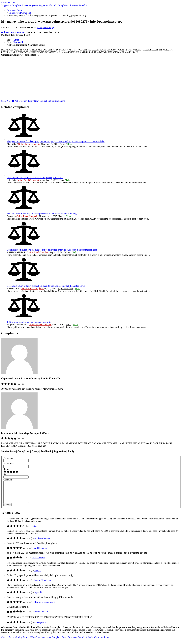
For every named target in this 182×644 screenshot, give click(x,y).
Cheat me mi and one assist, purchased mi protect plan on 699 (35, 178)
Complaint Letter (43, 642)
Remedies (27, 5)
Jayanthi (38, 597)
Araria (63, 144)
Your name (8, 458)
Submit (7, 509)
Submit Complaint (56, 101)
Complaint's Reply (46, 28)
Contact (43, 101)
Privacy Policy (15, 642)
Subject (7, 474)
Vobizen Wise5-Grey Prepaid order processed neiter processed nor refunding (42, 214)
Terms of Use (29, 642)
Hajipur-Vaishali (65, 288)
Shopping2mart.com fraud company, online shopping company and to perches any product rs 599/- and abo (56, 141)
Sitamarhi (18, 42)
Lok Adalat (89, 642)
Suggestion (6, 5)
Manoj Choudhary (43, 584)
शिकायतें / (59, 5)
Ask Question (20, 101)
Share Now (7, 101)
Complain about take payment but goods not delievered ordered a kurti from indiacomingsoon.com (52, 250)
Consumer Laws (102, 642)
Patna (62, 180)
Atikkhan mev (41, 552)
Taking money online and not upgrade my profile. (29, 322)
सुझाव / (40, 5)
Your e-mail (9, 463)
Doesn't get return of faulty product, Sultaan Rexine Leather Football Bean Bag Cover (46, 286)
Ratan (34, 530)
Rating (6, 469)
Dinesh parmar (38, 562)
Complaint (17, 5)
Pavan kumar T (41, 616)
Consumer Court (9, 2)
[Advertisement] (91, 77)
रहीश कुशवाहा (40, 627)
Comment (8, 480)
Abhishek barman (42, 543)
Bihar (16, 40)
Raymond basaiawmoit (45, 606)
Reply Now (33, 101)
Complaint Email (60, 642)
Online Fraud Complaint (13, 32)
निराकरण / (78, 5)
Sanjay (38, 575)
